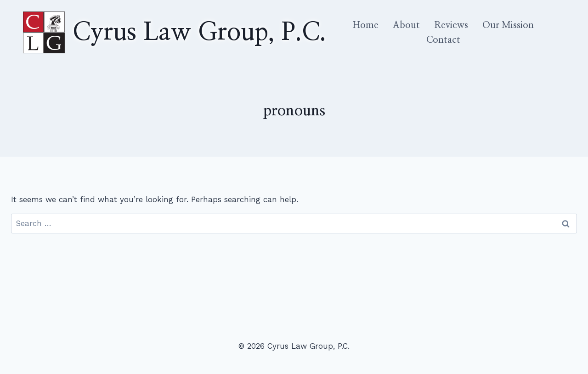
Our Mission (508, 25)
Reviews (451, 25)
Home (366, 25)
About (406, 25)
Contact (443, 40)
